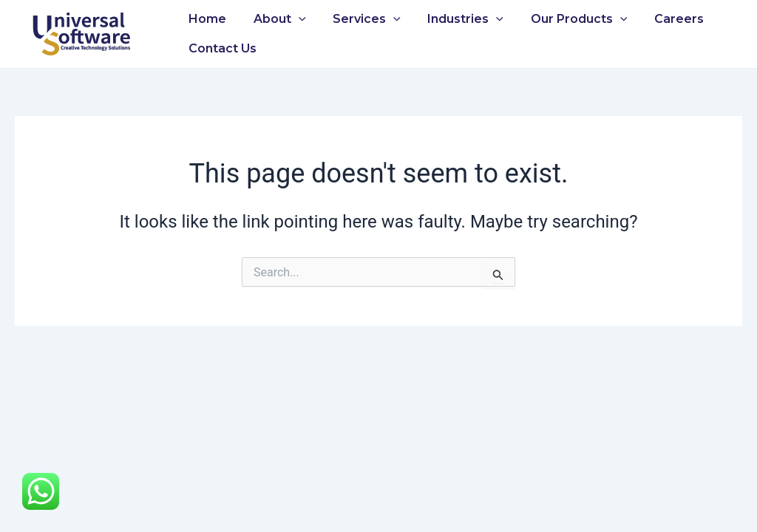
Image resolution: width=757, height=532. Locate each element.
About (275, 19)
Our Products (564, 19)
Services (359, 19)
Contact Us (221, 48)
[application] (293, 19)
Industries (454, 19)
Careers (660, 19)
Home (206, 19)
